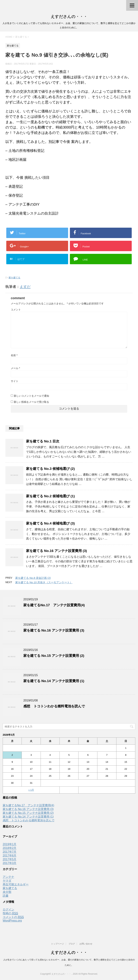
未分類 (7, 892)
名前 (14, 355)
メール (15, 368)
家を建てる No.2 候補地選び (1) (50, 496)
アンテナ (8, 877)
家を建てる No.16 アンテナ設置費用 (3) (57, 551)
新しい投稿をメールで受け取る (31, 402)
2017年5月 (10, 859)
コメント (16, 310)
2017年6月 (10, 856)
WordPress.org (12, 921)
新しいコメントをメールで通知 (31, 396)
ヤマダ (7, 881)
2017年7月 (10, 852)
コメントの (13, 917)
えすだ (25, 287)
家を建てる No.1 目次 (43, 441)
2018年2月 (10, 848)
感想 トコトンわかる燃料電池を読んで (54, 706)
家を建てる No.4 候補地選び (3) (50, 523)
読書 (6, 896)
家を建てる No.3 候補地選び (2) (50, 469)
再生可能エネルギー (16, 884)
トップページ (57, 944)
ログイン (8, 909)
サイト (15, 381)
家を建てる (14, 278)
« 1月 (31, 790)
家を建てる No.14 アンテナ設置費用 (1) (54, 681)
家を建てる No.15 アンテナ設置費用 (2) (54, 656)
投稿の (10, 913)
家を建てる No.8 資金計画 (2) (33, 578)
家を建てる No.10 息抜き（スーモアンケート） (44, 582)
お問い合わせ (86, 944)
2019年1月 (10, 844)
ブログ (72, 944)
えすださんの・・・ (69, 17)
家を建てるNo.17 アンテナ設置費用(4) (54, 605)
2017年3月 (10, 863)
